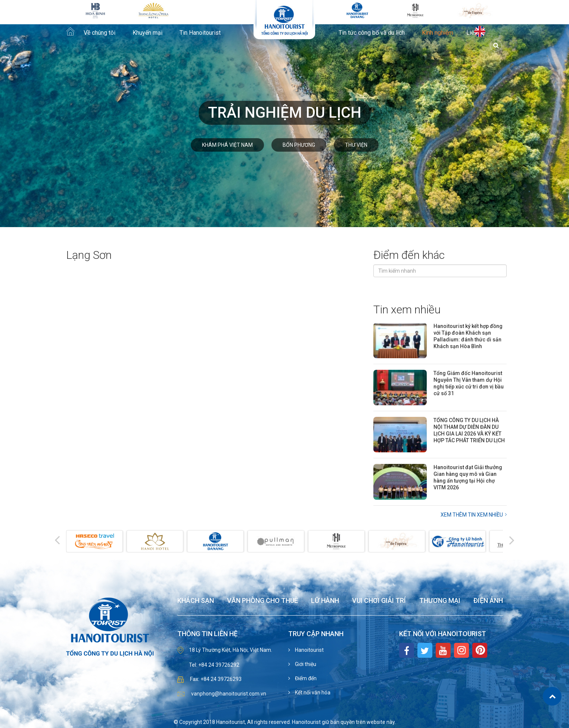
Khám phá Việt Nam (227, 145)
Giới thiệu (305, 664)
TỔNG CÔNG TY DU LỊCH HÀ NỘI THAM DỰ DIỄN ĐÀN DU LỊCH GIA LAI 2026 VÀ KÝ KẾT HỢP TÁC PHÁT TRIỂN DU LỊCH (469, 430)
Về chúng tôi (100, 33)
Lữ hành (325, 601)
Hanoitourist (309, 650)
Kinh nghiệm (438, 33)
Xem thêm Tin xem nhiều (472, 515)
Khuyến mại (147, 33)
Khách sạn (196, 601)
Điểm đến (305, 678)
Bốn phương (299, 145)
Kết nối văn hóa (312, 693)
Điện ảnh (488, 601)
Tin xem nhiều (407, 309)
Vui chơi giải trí (379, 601)
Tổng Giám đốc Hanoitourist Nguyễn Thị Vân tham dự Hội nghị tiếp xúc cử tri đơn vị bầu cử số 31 (469, 383)
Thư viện (356, 145)
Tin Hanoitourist (200, 33)
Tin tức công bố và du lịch (372, 33)
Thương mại (440, 601)
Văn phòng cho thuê (262, 601)
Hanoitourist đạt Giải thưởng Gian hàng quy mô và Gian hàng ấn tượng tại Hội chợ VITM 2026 (468, 477)
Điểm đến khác (409, 255)
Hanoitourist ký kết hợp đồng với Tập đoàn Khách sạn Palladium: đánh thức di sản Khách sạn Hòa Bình (468, 336)
